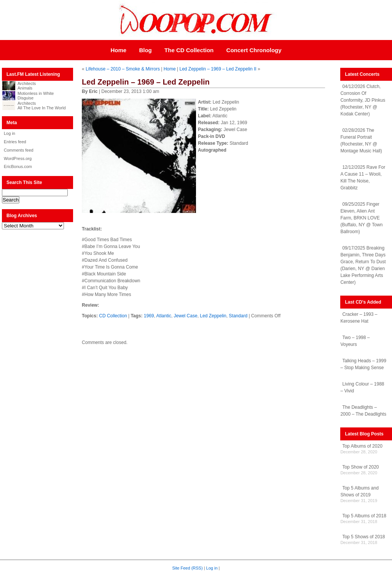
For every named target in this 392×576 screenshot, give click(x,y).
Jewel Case (186, 316)
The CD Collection (189, 50)
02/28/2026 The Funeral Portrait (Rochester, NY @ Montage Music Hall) (361, 141)
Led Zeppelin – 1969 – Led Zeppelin (146, 82)
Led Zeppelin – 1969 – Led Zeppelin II (218, 69)
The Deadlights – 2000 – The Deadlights (363, 411)
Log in (10, 133)
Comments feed (19, 150)
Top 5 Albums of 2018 (364, 516)
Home (118, 50)
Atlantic (164, 316)
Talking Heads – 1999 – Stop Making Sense (363, 364)
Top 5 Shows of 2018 (363, 537)
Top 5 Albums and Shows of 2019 (359, 491)
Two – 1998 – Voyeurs (355, 341)
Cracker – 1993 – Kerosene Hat (359, 318)
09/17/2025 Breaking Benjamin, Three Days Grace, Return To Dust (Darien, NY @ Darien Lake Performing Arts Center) (363, 265)
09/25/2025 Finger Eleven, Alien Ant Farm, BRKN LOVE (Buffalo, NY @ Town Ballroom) (361, 218)
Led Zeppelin (213, 316)
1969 (149, 316)
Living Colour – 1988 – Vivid (362, 387)
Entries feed (15, 142)
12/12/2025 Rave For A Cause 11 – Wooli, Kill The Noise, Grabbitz (363, 178)
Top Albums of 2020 (362, 446)
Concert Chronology (254, 50)
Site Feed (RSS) (188, 568)
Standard (238, 316)
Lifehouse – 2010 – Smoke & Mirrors (123, 69)
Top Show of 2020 (360, 467)
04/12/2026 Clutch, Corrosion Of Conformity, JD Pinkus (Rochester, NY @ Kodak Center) (363, 100)
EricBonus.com (18, 166)
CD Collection (113, 316)
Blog (145, 50)
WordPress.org (18, 158)
